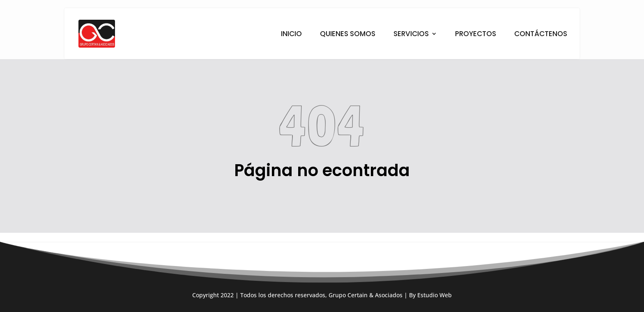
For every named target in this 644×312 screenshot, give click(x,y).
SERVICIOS (411, 35)
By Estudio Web (430, 303)
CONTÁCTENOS (541, 35)
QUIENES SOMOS (348, 35)
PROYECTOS (476, 35)
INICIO (291, 35)
